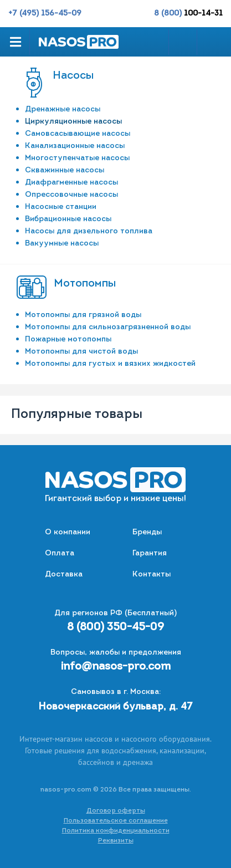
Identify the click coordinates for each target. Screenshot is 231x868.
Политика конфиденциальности (116, 831)
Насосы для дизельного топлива (89, 231)
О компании (68, 532)
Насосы (73, 76)
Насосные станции (61, 207)
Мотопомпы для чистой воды (81, 352)
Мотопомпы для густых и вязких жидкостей (110, 364)
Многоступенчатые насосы (77, 158)
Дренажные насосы (63, 109)
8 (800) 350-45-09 (115, 627)
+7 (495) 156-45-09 (45, 14)
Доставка (64, 575)
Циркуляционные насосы (73, 122)
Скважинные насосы (65, 170)
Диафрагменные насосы (71, 183)
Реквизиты (116, 841)
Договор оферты (116, 811)
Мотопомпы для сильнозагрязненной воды (108, 327)
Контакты (152, 575)
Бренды (147, 532)
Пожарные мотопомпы (68, 339)
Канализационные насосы (75, 146)
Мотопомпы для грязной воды (83, 315)
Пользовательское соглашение (116, 821)
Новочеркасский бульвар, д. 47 (115, 707)
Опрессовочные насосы (71, 195)
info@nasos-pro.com (116, 667)
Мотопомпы (85, 284)
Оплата (60, 553)
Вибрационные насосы (68, 219)
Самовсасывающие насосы (78, 134)
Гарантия (150, 553)
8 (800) (188, 14)
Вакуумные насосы (62, 244)
